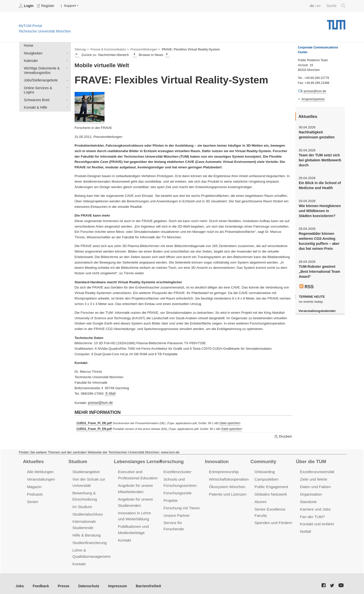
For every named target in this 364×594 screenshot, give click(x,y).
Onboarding (264, 470)
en (319, 6)
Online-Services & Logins (66, 86)
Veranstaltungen (40, 478)
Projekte (170, 498)
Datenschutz (86, 581)
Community (263, 460)
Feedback (40, 581)
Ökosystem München (227, 485)
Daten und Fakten (315, 485)
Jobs (20, 581)
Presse (62, 581)
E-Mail (110, 393)
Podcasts (35, 492)
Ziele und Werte (313, 478)
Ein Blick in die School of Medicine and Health (319, 184)
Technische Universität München (336, 23)
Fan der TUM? (312, 514)
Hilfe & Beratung (86, 532)
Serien (32, 499)
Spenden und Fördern (273, 520)
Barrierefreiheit (144, 581)
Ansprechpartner (313, 99)
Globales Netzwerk (270, 492)
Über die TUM (310, 460)
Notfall (305, 528)
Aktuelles (33, 460)
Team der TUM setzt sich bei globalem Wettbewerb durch (319, 159)
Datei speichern (228, 422)
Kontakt (79, 559)
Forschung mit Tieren (181, 505)
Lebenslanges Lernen (137, 460)
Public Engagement (271, 485)
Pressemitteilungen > (143, 49)
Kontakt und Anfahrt (316, 521)
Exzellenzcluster (177, 470)
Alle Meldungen (40, 470)
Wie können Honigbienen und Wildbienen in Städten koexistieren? (320, 209)
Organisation (310, 492)
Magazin (34, 485)
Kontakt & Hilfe (66, 100)
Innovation (216, 460)
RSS (306, 283)
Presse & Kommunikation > (109, 49)
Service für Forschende (183, 520)
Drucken (283, 435)
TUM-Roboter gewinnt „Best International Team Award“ (319, 268)
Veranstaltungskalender (316, 307)
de (313, 6)
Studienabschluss (87, 511)
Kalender (66, 60)
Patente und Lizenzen (227, 492)
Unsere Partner (176, 513)
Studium (77, 460)
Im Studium (82, 504)
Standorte (308, 499)
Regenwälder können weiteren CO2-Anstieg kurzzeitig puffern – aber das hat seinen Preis (318, 238)
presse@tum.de (100, 402)
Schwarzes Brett (66, 93)
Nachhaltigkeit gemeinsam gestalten (316, 134)
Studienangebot (85, 470)
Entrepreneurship (223, 470)
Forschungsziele (177, 491)
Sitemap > (81, 49)
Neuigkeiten (66, 52)
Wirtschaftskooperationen (230, 478)
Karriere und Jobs (315, 507)
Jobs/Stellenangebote (66, 79)
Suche (336, 6)
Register (46, 6)
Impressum (114, 581)
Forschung (171, 460)
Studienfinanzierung (89, 539)
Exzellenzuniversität (316, 470)
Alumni (260, 499)
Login (26, 6)
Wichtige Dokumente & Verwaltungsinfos (66, 67)
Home (28, 45)
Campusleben (266, 478)
